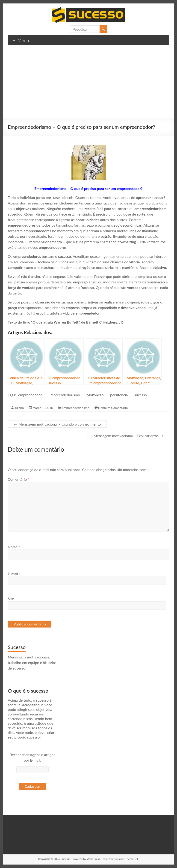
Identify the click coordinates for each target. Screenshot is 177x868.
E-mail (14, 574)
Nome (14, 547)
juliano (19, 408)
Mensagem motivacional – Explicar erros (128, 436)
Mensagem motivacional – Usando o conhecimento (57, 424)
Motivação (95, 395)
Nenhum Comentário (113, 408)
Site (11, 599)
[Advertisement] (88, 83)
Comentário (19, 479)
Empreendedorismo (64, 395)
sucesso (141, 395)
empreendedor (30, 395)
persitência (119, 395)
